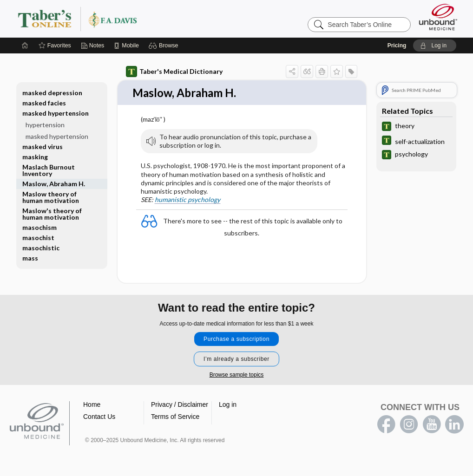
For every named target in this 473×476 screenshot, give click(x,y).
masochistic (41, 248)
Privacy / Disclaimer (180, 405)
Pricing (397, 46)
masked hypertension (56, 113)
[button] (165, 46)
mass (30, 258)
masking (35, 157)
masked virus (43, 147)
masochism (39, 227)
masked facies (44, 103)
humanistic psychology (187, 200)
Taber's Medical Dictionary (174, 72)
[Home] (25, 46)
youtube (432, 425)
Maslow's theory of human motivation (52, 214)
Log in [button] (228, 405)
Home (92, 405)
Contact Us (99, 417)
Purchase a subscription (236, 339)
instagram (409, 425)
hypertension (45, 125)
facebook (386, 425)
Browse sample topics (237, 375)
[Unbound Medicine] (438, 17)
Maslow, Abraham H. (54, 184)
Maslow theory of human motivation (51, 197)
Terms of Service (175, 417)
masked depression (52, 93)
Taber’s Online (133, 19)
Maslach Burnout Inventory (49, 170)
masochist (38, 238)
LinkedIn (454, 425)
